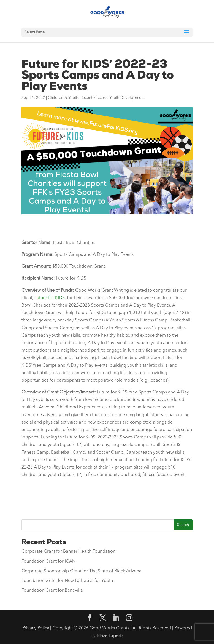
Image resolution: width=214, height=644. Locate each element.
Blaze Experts (110, 636)
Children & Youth (63, 98)
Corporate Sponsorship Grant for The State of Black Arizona (82, 571)
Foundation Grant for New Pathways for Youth (67, 581)
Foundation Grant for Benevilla (52, 590)
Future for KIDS (50, 298)
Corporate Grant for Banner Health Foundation (68, 552)
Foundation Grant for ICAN (48, 561)
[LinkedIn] (116, 619)
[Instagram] (129, 619)
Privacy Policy (36, 628)
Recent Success (94, 98)
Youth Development (127, 98)
